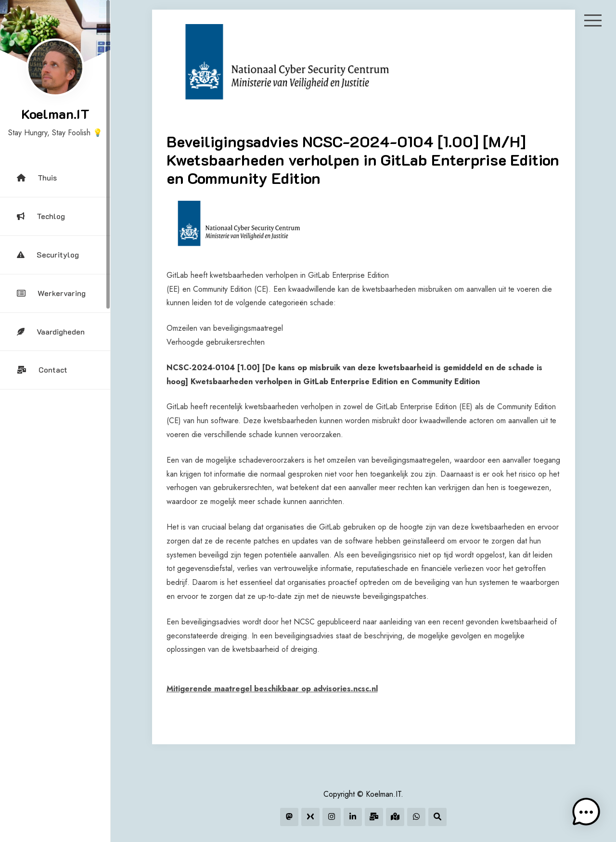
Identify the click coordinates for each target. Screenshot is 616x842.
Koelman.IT (55, 114)
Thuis (37, 177)
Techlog (41, 216)
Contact (42, 369)
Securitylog (48, 254)
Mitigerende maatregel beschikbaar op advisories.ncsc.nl (272, 689)
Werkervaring (51, 293)
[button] (586, 812)
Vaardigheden (51, 331)
